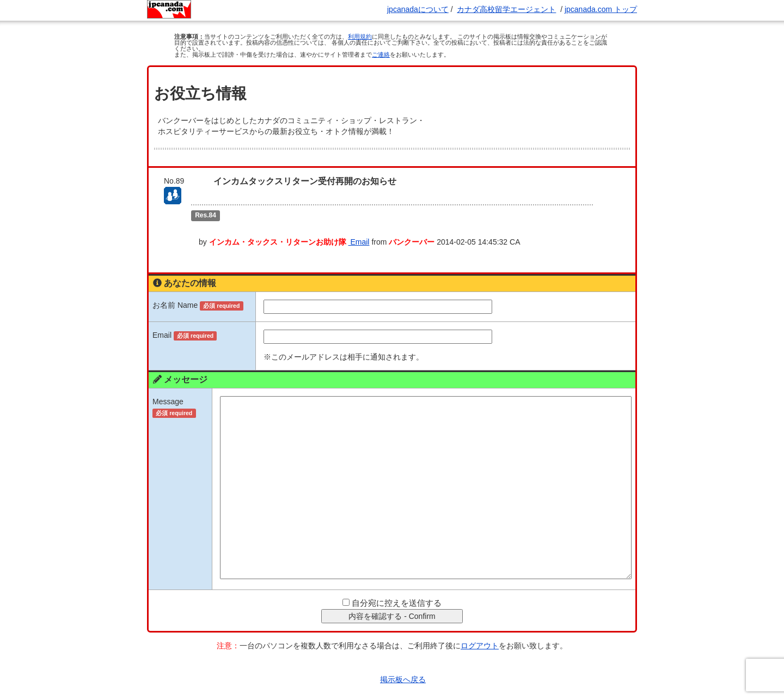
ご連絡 (381, 54)
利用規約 (360, 37)
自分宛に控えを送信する (397, 583)
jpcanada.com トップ (601, 9)
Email (396, 222)
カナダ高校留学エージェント (506, 9)
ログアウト (480, 626)
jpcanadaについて (418, 9)
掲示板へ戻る (403, 660)
